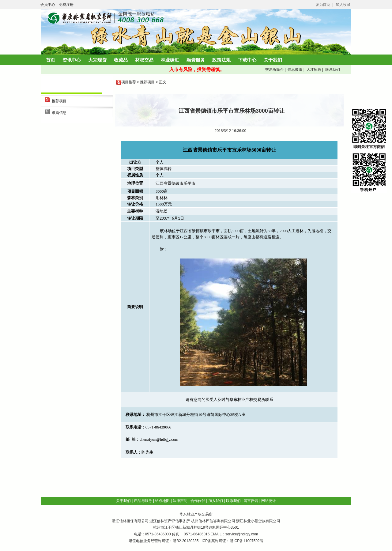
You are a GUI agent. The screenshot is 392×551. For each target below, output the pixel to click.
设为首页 (323, 5)
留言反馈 (251, 501)
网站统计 (269, 501)
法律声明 (180, 501)
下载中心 (247, 60)
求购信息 (59, 113)
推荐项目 (59, 101)
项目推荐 (129, 82)
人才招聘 (313, 70)
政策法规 (221, 60)
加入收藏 (343, 5)
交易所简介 (274, 70)
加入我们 (216, 501)
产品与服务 (143, 501)
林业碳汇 (170, 60)
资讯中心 (72, 60)
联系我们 (332, 70)
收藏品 (121, 60)
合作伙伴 (198, 501)
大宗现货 (97, 60)
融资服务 (196, 60)
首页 (51, 60)
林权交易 (144, 60)
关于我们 (273, 60)
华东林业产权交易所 (196, 514)
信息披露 (294, 70)
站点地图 (162, 501)
